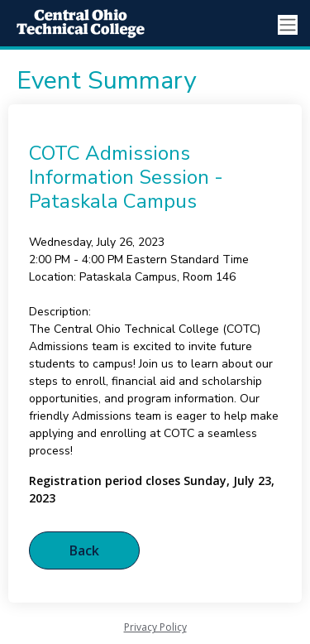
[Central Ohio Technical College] (74, 25)
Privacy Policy (155, 627)
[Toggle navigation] (288, 25)
